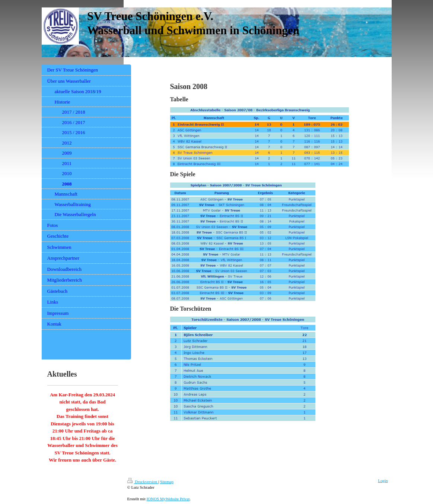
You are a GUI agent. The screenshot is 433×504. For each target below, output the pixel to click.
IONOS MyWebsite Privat (168, 499)
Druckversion (143, 482)
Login (383, 481)
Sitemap (167, 482)
